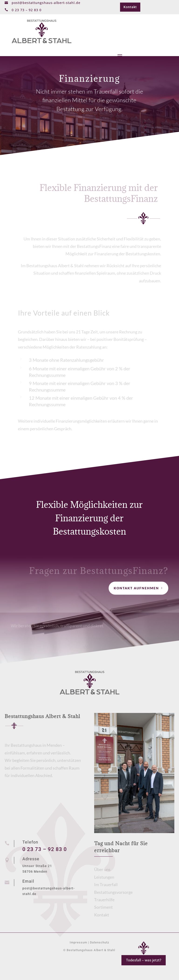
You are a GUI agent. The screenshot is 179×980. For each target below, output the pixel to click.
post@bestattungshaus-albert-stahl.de (46, 3)
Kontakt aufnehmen (136, 588)
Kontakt (130, 7)
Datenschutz (100, 942)
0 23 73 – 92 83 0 (45, 849)
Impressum (78, 942)
